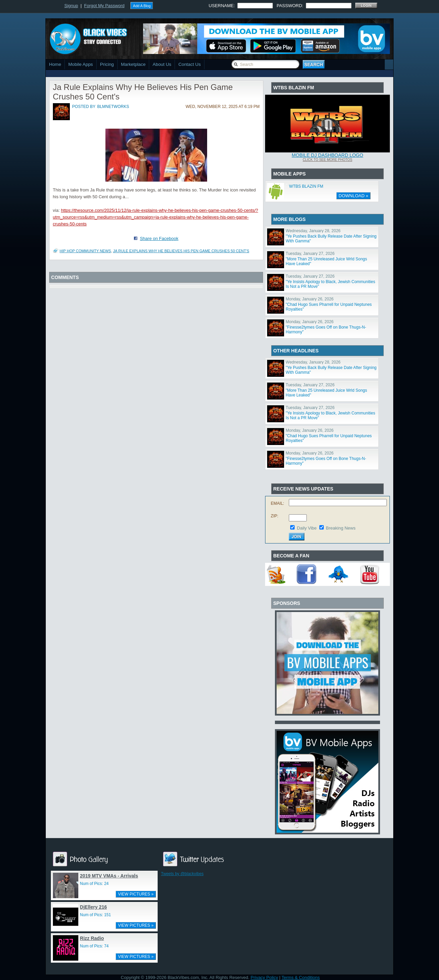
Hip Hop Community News (85, 251)
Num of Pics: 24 (94, 884)
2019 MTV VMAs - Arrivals (109, 876)
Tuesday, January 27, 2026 (310, 254)
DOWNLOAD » (353, 196)
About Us (162, 64)
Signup (71, 6)
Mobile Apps (81, 64)
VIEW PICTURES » (136, 894)
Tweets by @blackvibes (182, 874)
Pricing (107, 64)
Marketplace (133, 64)
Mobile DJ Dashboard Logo (328, 155)
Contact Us (189, 64)
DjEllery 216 (93, 907)
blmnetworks (113, 107)
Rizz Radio (92, 938)
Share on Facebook (159, 238)
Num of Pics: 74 (94, 946)
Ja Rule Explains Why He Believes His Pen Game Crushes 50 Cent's (181, 251)
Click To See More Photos (327, 160)
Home (55, 64)
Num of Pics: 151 (95, 915)
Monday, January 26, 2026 (310, 299)
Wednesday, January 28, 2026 (313, 231)
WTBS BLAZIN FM (306, 186)
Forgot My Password (104, 6)
